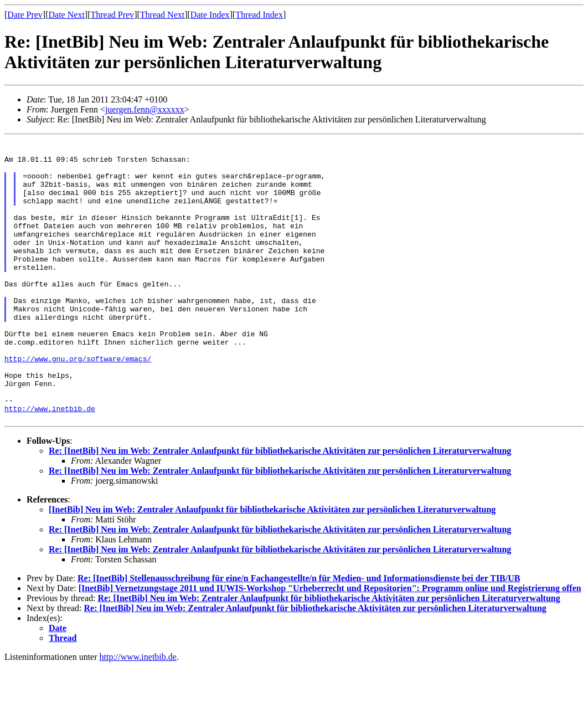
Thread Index (259, 15)
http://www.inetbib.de (50, 463)
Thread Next (162, 15)
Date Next (67, 15)
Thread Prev (112, 15)
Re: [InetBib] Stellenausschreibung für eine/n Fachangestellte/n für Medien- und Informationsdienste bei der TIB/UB (299, 635)
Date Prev (25, 15)
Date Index (210, 15)
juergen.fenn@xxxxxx (145, 109)
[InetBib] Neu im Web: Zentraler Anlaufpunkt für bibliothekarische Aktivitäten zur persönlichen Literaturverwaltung (272, 566)
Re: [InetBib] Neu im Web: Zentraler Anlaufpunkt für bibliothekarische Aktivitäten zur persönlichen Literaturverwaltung (280, 507)
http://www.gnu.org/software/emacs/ (78, 403)
